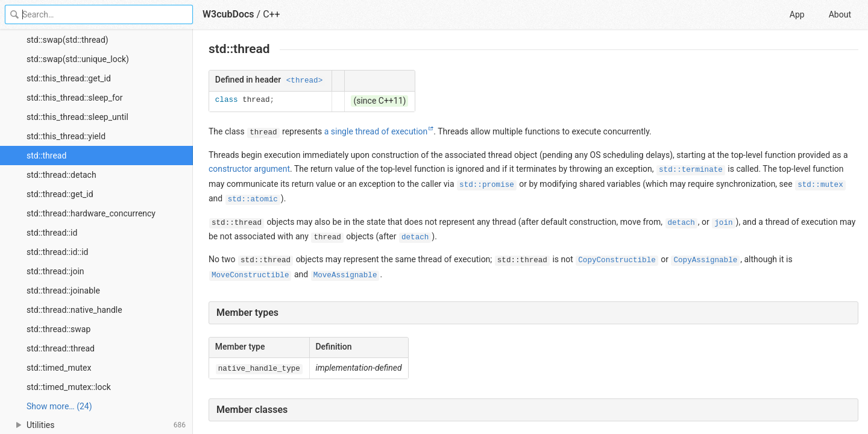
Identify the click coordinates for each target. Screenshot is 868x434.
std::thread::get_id (60, 194)
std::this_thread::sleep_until (77, 117)
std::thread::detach (61, 175)
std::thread (46, 156)
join (723, 223)
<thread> (304, 81)
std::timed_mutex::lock (69, 387)
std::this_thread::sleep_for (75, 98)
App (797, 14)
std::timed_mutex (59, 368)
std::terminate (691, 170)
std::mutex (820, 185)
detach (681, 223)
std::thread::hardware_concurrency (91, 213)
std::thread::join (55, 271)
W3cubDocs (228, 14)
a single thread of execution (376, 131)
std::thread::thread (61, 348)
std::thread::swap (58, 329)
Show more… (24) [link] (59, 406)
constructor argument (249, 169)
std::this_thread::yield (66, 136)
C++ (272, 14)
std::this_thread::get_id (69, 78)
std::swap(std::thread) (68, 40)
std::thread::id (52, 233)
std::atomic (253, 200)
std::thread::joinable (63, 291)
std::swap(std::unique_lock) (78, 59)
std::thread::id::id (57, 252)
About (840, 14)
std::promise (487, 185)
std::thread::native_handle (74, 310)
